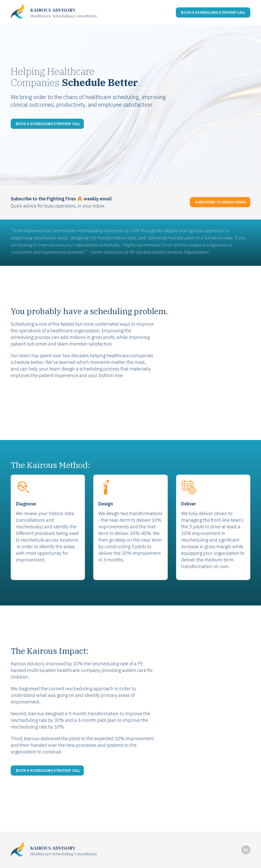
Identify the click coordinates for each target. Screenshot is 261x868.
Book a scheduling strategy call (48, 124)
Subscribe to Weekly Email (221, 202)
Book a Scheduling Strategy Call (213, 12)
